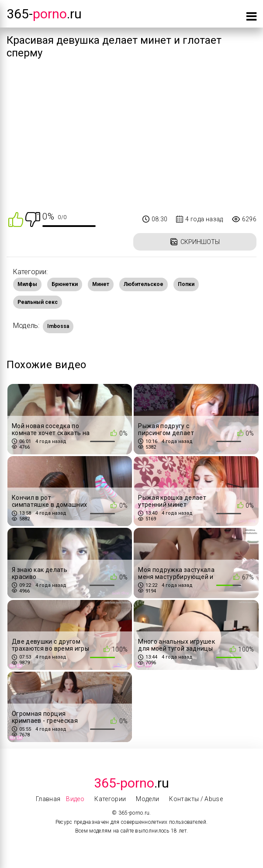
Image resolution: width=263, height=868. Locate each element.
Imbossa (58, 326)
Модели (147, 799)
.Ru (131, 783)
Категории (110, 799)
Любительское (144, 284)
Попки (186, 284)
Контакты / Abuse (196, 799)
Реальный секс (38, 302)
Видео (75, 799)
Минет (101, 284)
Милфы (27, 284)
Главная (48, 799)
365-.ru (44, 14)
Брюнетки (65, 284)
